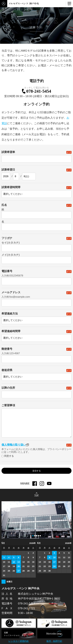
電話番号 (36, 273)
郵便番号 (36, 350)
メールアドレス (36, 294)
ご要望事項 (8, 407)
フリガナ (36, 240)
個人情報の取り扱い (15, 446)
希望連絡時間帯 (36, 333)
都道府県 (36, 372)
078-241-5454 (39, 91)
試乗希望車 (36, 153)
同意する (9, 457)
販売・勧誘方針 (54, 641)
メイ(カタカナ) (11, 256)
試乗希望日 (36, 171)
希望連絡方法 (36, 315)
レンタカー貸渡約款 (19, 641)
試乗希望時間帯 (36, 189)
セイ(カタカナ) (11, 244)
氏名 (36, 206)
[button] (33, 536)
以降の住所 (36, 389)
